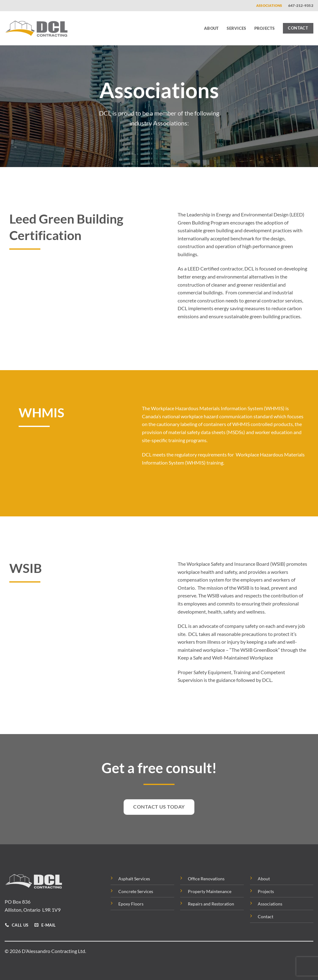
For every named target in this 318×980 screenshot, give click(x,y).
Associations (269, 5)
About (211, 28)
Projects (265, 28)
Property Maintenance (210, 891)
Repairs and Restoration (211, 904)
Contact (266, 916)
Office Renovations (206, 879)
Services (236, 28)
